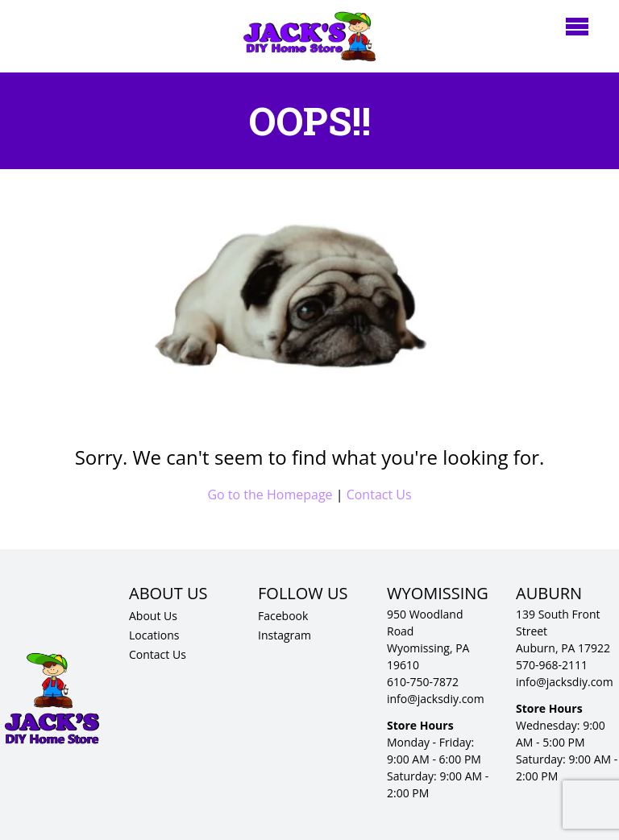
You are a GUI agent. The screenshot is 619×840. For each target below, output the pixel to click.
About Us (153, 616)
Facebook (283, 616)
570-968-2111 (552, 665)
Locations (154, 635)
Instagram (285, 635)
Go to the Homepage (270, 494)
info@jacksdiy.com (436, 699)
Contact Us (379, 494)
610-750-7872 (423, 682)
